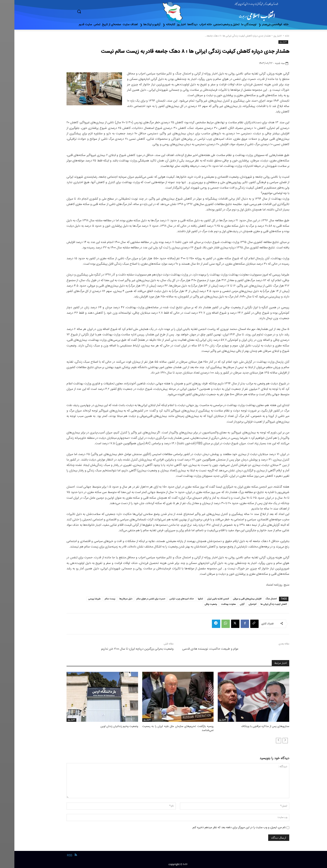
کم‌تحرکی (238, 604)
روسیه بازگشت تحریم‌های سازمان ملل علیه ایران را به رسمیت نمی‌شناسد (164, 728)
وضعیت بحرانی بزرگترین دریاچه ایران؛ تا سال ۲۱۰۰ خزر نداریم (123, 649)
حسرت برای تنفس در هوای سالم (136, 599)
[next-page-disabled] (264, 740)
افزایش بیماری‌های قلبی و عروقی (233, 599)
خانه (273, 36)
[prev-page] (271, 740)
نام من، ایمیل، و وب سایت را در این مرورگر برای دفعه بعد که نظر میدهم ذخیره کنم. (224, 827)
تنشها (186, 599)
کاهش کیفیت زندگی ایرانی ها (259, 604)
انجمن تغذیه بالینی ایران (204, 599)
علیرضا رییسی (80, 599)
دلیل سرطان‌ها (111, 599)
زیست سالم (96, 599)
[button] (97, 11)
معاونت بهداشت (214, 604)
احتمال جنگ (257, 599)
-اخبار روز (263, 36)
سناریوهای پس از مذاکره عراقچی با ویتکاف (252, 726)
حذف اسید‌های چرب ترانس (167, 599)
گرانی (228, 604)
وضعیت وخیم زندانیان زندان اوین (106, 726)
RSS (55, 855)
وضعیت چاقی (196, 604)
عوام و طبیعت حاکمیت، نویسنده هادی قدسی (196, 649)
